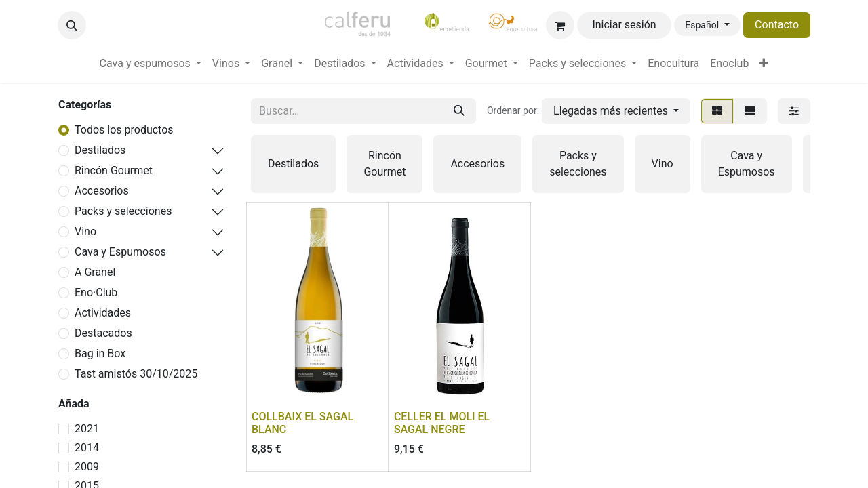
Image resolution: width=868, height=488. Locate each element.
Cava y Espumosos (120, 252)
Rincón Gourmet (114, 170)
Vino (85, 231)
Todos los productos (124, 130)
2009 (87, 467)
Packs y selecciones (123, 211)
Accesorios (102, 191)
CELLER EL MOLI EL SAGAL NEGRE (442, 423)
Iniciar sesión (624, 25)
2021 (87, 429)
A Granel (95, 272)
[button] (72, 25)
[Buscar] (459, 111)
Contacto (777, 25)
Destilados (100, 150)
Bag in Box (100, 353)
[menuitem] (151, 64)
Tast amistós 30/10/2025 (136, 374)
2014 (87, 448)
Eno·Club (96, 292)
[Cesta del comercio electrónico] (560, 25)
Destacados (103, 333)
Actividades (103, 313)
